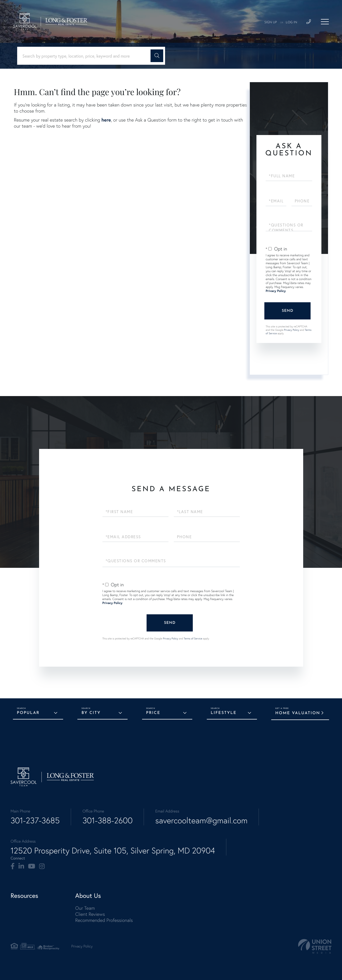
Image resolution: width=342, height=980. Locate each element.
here (106, 120)
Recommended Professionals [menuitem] (104, 920)
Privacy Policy (276, 291)
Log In (291, 22)
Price (153, 713)
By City (91, 713)
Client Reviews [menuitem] (90, 914)
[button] (157, 56)
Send (288, 311)
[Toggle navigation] (325, 22)
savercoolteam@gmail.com (201, 820)
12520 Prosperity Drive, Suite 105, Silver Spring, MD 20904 (113, 851)
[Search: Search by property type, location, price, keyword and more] (86, 56)
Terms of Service (193, 638)
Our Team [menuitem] (85, 908)
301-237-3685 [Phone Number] (35, 820)
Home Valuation (298, 713)
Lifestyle (224, 713)
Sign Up (271, 22)
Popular (28, 713)
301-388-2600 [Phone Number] (107, 820)
